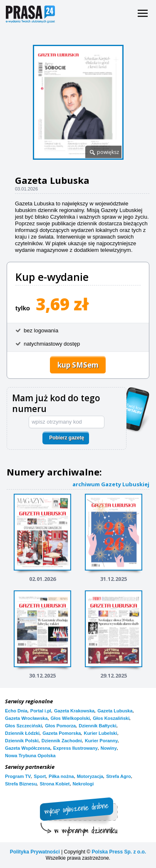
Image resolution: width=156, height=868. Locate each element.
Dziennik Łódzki (22, 733)
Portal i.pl (41, 711)
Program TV (18, 776)
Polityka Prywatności (35, 852)
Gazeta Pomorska (62, 733)
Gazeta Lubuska (115, 711)
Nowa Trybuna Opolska (30, 756)
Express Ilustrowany (76, 748)
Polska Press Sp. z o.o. (119, 852)
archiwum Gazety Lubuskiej (111, 484)
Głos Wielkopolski (71, 718)
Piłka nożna (61, 776)
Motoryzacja (90, 776)
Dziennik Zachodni (62, 741)
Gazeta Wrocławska (26, 718)
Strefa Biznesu (21, 784)
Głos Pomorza (60, 726)
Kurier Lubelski (100, 733)
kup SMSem (78, 365)
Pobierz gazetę (67, 438)
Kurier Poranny (101, 741)
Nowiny (109, 748)
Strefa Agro (119, 776)
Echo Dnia (16, 711)
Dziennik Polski (22, 741)
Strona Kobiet (54, 784)
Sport (40, 776)
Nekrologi (83, 784)
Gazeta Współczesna (28, 748)
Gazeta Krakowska (74, 711)
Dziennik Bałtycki (97, 726)
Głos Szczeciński (24, 726)
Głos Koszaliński (111, 718)
